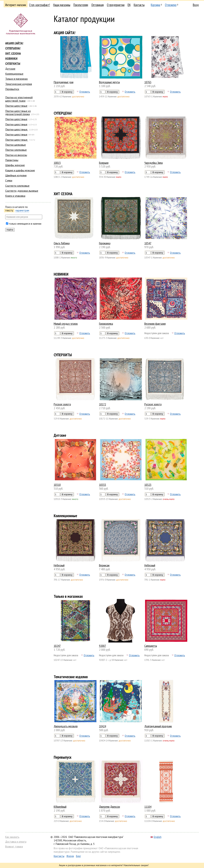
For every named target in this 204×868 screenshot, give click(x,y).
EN (129, 5)
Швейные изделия (16, 175)
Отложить (85, 92)
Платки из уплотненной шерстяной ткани (19, 99)
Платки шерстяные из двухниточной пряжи (18, 112)
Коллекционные (14, 74)
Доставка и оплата (16, 842)
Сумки (9, 180)
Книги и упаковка (15, 196)
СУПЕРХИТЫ (13, 63)
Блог (78, 856)
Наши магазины (62, 5)
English (156, 837)
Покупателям (81, 5)
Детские (10, 69)
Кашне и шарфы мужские (20, 170)
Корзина (155, 5)
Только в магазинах (16, 79)
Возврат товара (14, 846)
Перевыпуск (12, 89)
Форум (70, 856)
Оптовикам (98, 5)
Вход (196, 5)
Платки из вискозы (16, 155)
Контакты (139, 5)
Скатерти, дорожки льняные (22, 191)
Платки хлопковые (16, 150)
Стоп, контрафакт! (39, 5)
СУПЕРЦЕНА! (13, 48)
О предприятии (116, 5)
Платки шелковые (16, 145)
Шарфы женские (15, 165)
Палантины (12, 160)
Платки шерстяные (16, 106)
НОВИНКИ (11, 58)
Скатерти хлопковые (17, 186)
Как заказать (12, 837)
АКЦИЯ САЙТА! (14, 43)
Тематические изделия (19, 84)
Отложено (171, 5)
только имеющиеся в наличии (25, 224)
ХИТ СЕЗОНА (13, 53)
